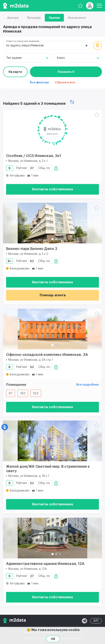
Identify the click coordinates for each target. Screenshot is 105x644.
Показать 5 (66, 72)
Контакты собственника (52, 189)
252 (23, 393)
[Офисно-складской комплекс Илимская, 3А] (52, 329)
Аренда (13, 18)
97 (11, 393)
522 (36, 393)
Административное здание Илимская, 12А (45, 564)
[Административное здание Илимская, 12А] (52, 538)
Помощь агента (53, 295)
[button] (52, 239)
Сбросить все (65, 83)
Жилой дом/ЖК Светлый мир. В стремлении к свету (48, 469)
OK (53, 639)
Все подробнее (88, 385)
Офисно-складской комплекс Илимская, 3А (47, 355)
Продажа (34, 18)
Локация (97, 45)
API (96, 621)
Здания (54, 18)
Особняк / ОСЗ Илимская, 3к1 (33, 156)
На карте (15, 72)
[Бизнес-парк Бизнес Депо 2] (52, 223)
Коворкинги (77, 18)
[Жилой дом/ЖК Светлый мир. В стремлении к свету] (52, 441)
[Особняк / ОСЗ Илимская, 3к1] (52, 130)
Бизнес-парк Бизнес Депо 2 (32, 249)
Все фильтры (39, 83)
